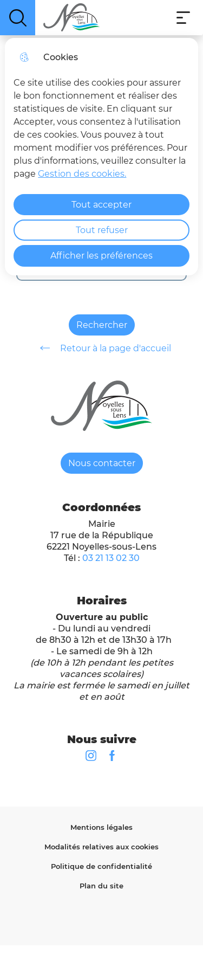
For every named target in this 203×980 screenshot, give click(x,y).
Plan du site (101, 886)
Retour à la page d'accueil (102, 348)
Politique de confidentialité (101, 866)
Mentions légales (101, 827)
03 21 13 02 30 (111, 558)
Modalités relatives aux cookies (101, 847)
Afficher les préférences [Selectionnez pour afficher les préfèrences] (101, 256)
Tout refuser (102, 230)
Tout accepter (101, 205)
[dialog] (101, 157)
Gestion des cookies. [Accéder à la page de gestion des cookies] (82, 174)
